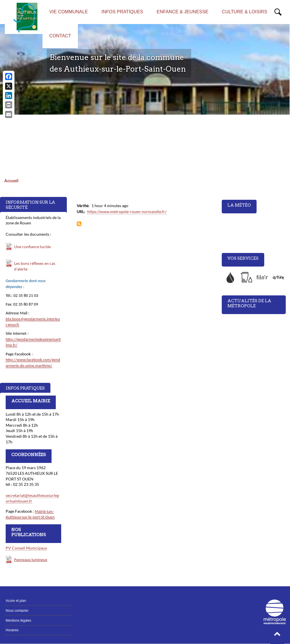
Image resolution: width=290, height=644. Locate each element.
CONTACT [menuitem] (60, 36)
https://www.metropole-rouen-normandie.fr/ (127, 212)
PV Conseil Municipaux (26, 548)
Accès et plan (16, 601)
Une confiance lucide (32, 247)
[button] (277, 636)
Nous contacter (17, 611)
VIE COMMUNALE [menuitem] (69, 12)
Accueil (11, 181)
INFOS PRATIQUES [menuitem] (122, 12)
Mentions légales (18, 621)
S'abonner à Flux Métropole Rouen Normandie (79, 224)
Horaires (12, 630)
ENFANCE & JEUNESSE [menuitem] (182, 12)
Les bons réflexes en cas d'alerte (35, 266)
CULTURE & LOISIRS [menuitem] (245, 12)
